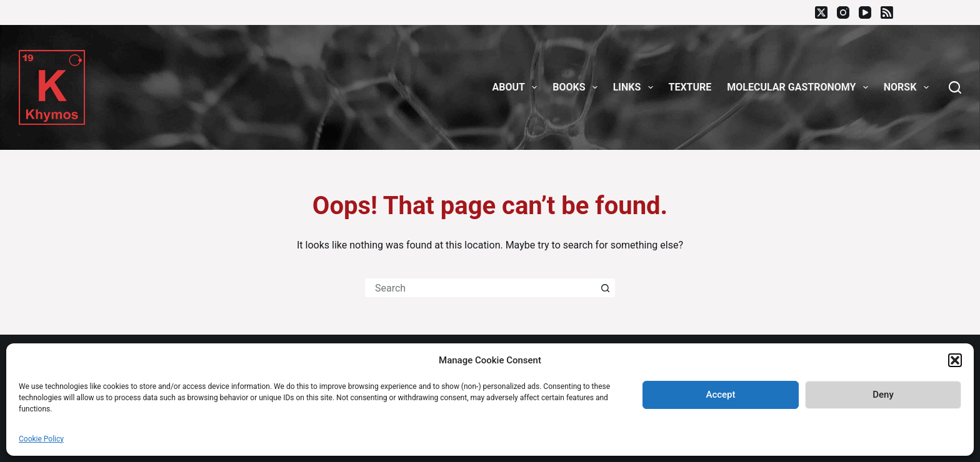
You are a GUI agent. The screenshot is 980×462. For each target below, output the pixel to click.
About (517, 87)
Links (636, 87)
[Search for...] (481, 288)
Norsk (909, 87)
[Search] (955, 87)
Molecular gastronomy (800, 87)
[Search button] (606, 288)
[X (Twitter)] (821, 12)
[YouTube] (865, 12)
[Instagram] (843, 12)
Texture (690, 87)
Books (577, 87)
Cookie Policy (41, 439)
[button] (955, 360)
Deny (883, 395)
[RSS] (887, 12)
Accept (720, 395)
